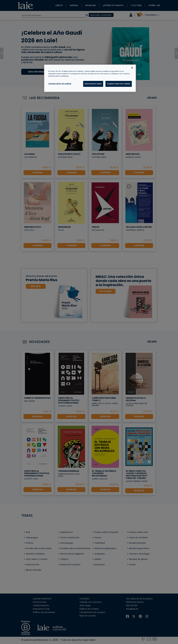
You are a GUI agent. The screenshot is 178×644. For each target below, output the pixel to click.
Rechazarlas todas (93, 84)
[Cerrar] (132, 68)
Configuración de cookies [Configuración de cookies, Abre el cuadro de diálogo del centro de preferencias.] (60, 84)
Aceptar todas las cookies (119, 84)
